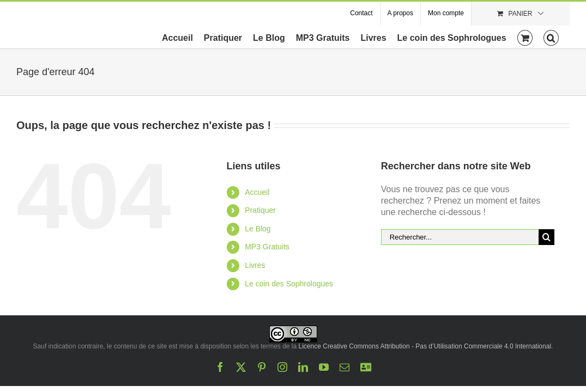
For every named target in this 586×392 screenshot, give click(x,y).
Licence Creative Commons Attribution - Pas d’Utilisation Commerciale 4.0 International (425, 346)
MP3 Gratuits (267, 247)
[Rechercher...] (460, 237)
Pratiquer (260, 210)
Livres (255, 265)
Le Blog (258, 229)
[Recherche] (546, 237)
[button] (562, 37)
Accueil (257, 192)
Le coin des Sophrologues (289, 284)
